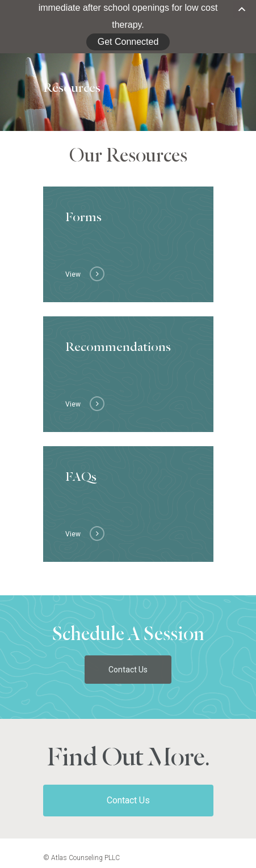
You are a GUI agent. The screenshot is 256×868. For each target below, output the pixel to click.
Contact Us (128, 793)
